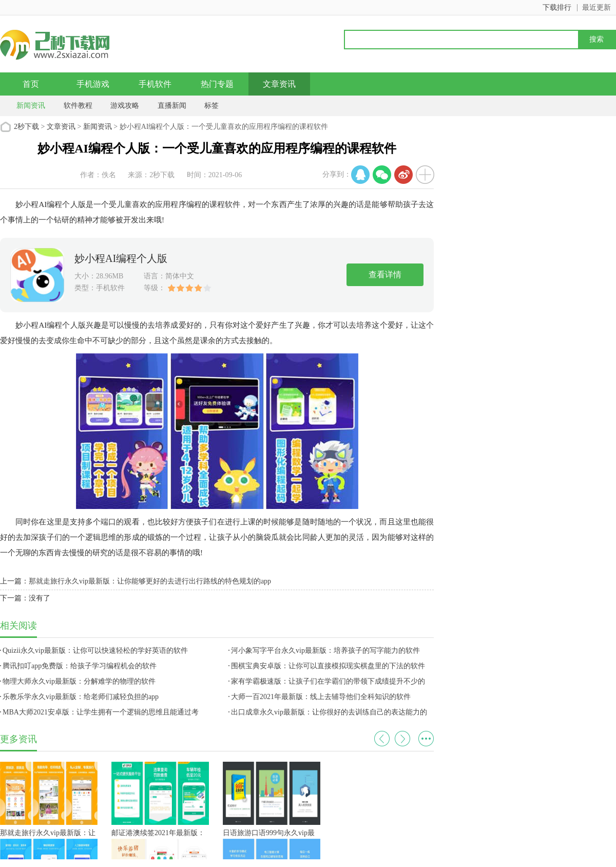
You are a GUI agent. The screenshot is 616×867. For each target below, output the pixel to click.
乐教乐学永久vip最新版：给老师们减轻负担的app (81, 697)
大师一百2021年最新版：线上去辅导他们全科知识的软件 (321, 697)
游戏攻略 (125, 106)
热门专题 (217, 84)
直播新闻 (172, 106)
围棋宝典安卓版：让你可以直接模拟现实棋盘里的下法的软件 (328, 666)
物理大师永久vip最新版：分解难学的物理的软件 (79, 681)
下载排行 (557, 7)
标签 (211, 106)
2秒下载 (26, 127)
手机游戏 (93, 84)
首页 (31, 84)
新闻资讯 (31, 106)
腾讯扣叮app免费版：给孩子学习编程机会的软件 (80, 666)
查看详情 (385, 275)
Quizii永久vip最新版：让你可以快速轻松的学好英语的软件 (95, 651)
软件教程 (78, 106)
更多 (426, 739)
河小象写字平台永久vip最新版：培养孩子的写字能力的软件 (325, 651)
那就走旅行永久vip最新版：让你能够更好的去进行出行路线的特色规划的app (150, 581)
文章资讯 (279, 84)
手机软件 (155, 84)
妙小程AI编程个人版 (121, 258)
